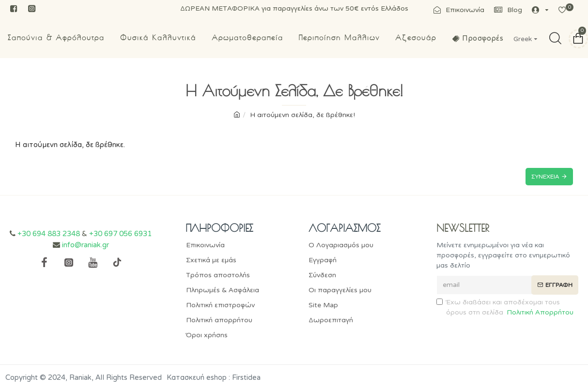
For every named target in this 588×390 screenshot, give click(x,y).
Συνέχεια (545, 177)
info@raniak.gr (85, 245)
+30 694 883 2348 (49, 234)
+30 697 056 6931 (120, 234)
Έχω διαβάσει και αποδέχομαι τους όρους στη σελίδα (506, 308)
